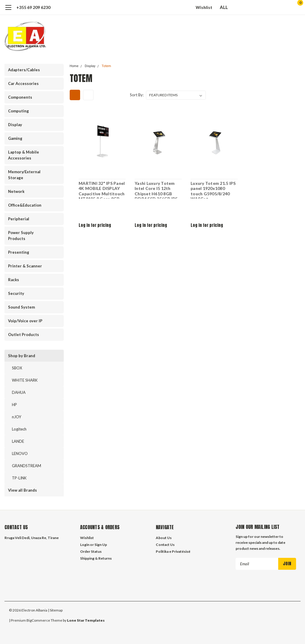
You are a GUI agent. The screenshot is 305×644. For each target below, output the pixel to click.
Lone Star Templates (86, 620)
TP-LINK (19, 478)
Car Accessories (23, 83)
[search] (266, 7)
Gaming (15, 138)
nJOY (17, 417)
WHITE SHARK (25, 380)
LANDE (18, 441)
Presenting (19, 252)
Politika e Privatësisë (173, 551)
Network (16, 191)
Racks (14, 280)
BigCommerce (38, 620)
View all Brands (22, 490)
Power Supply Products (21, 236)
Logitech (19, 429)
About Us (164, 538)
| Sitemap (55, 610)
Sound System (21, 307)
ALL (227, 7)
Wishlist (204, 7)
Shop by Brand (22, 356)
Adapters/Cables (24, 70)
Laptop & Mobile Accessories (24, 155)
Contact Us (165, 545)
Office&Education (25, 205)
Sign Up (101, 545)
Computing (18, 111)
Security (16, 293)
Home (74, 66)
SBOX (17, 368)
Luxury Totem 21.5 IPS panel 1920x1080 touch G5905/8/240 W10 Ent (214, 188)
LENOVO (20, 453)
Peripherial (19, 219)
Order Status (91, 551)
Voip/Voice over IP (25, 321)
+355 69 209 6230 (33, 7)
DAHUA (19, 392)
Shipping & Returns (96, 558)
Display (15, 125)
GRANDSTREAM (27, 466)
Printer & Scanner (25, 266)
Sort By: (137, 95)
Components (20, 97)
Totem (106, 66)
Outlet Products (24, 335)
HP (14, 405)
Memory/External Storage (24, 175)
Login (85, 545)
